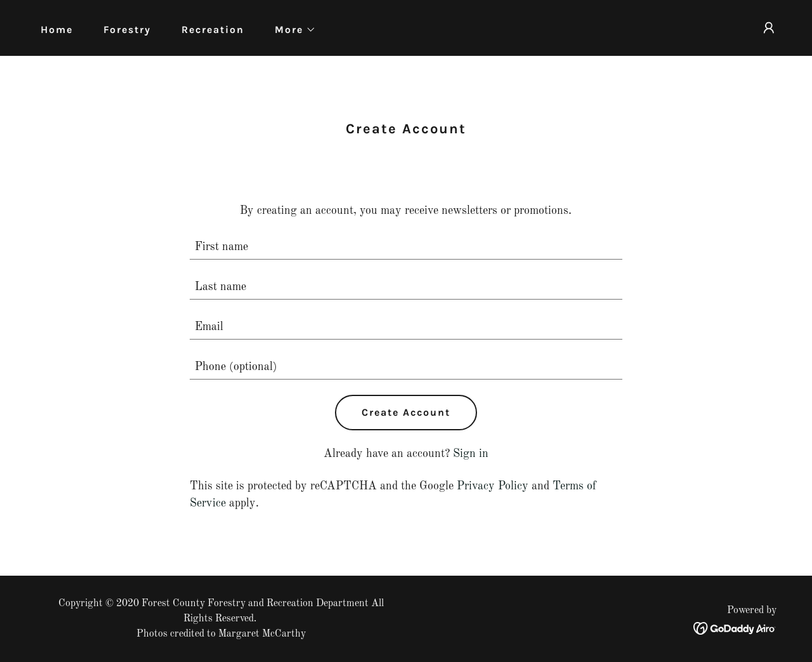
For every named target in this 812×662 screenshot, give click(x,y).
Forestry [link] (127, 30)
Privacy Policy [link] (493, 486)
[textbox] (406, 247)
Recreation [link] (213, 30)
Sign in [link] (471, 454)
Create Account (406, 412)
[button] (290, 30)
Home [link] (57, 30)
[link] (735, 628)
